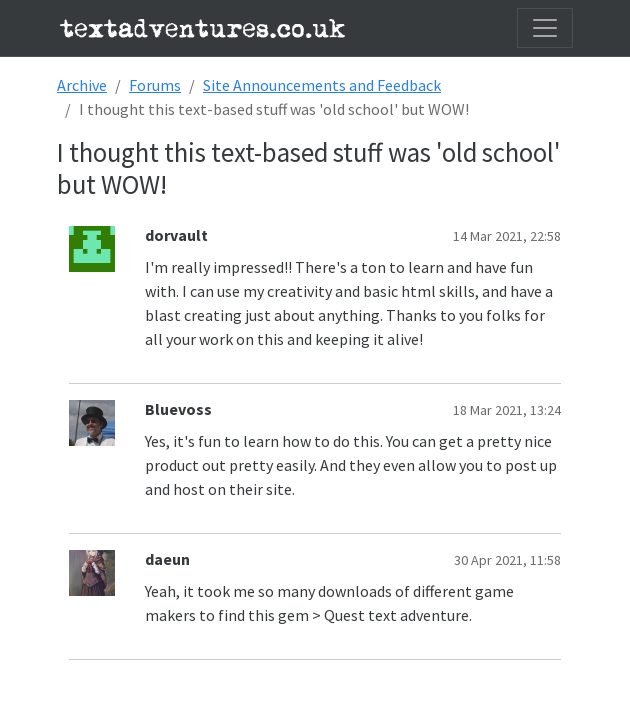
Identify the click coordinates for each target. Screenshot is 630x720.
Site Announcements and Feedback (322, 85)
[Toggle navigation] (545, 28)
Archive (82, 85)
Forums (155, 85)
